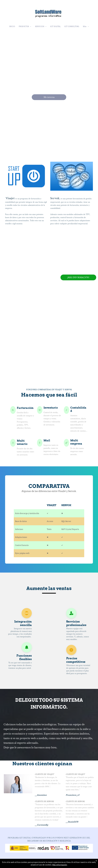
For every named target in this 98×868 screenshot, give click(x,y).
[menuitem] (12, 27)
